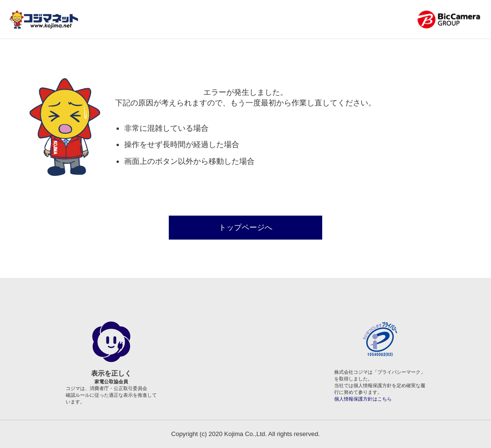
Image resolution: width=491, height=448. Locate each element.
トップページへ (245, 227)
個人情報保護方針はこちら (363, 399)
